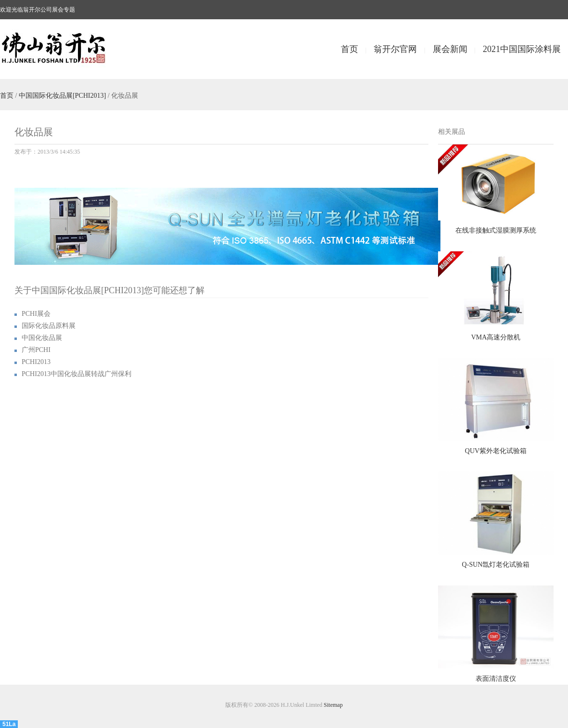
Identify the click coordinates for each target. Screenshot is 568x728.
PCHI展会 (36, 314)
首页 (349, 49)
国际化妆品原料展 (49, 326)
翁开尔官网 (395, 49)
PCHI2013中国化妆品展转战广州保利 (77, 374)
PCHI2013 (36, 362)
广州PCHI (36, 350)
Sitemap (333, 705)
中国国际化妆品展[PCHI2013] (62, 96)
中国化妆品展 (42, 338)
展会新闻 (450, 49)
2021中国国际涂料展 (522, 49)
